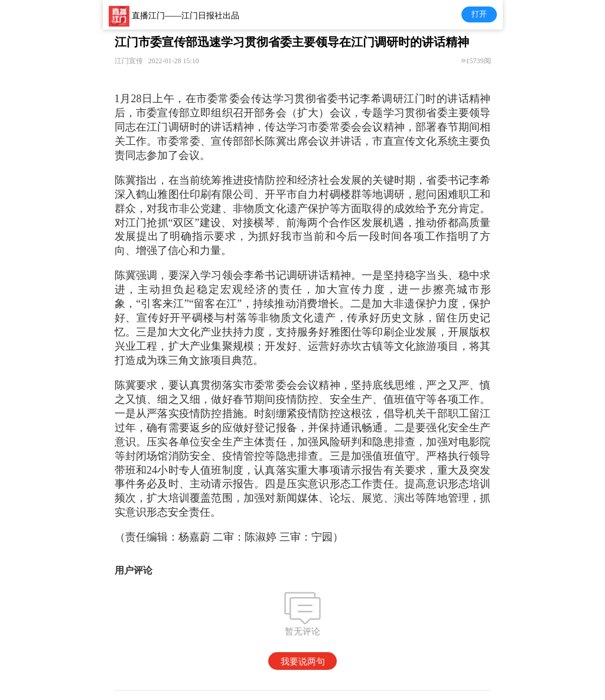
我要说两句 (303, 661)
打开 (479, 14)
